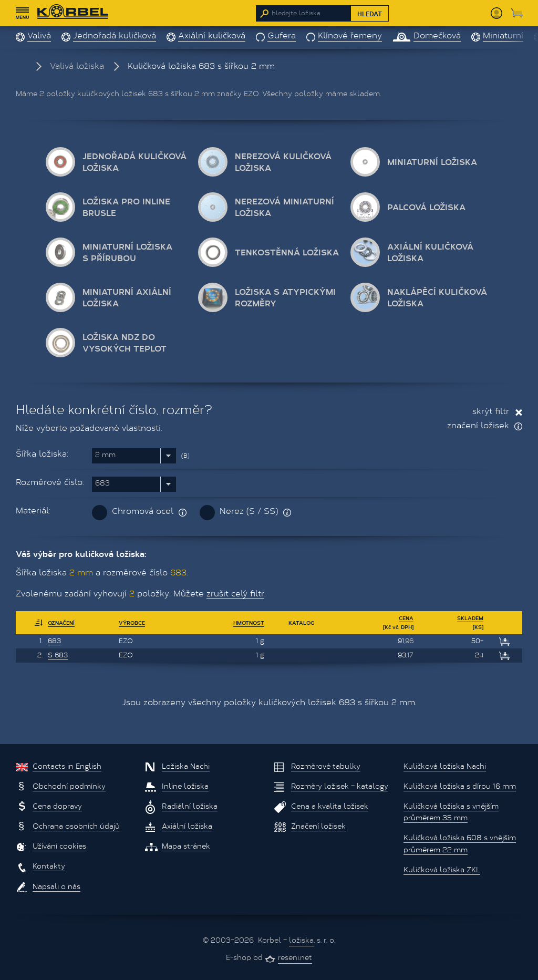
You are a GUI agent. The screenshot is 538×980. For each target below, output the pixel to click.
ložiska (301, 941)
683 (102, 484)
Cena (406, 618)
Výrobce (132, 623)
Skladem (470, 618)
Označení (61, 623)
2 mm (105, 456)
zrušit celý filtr (235, 594)
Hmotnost (249, 623)
